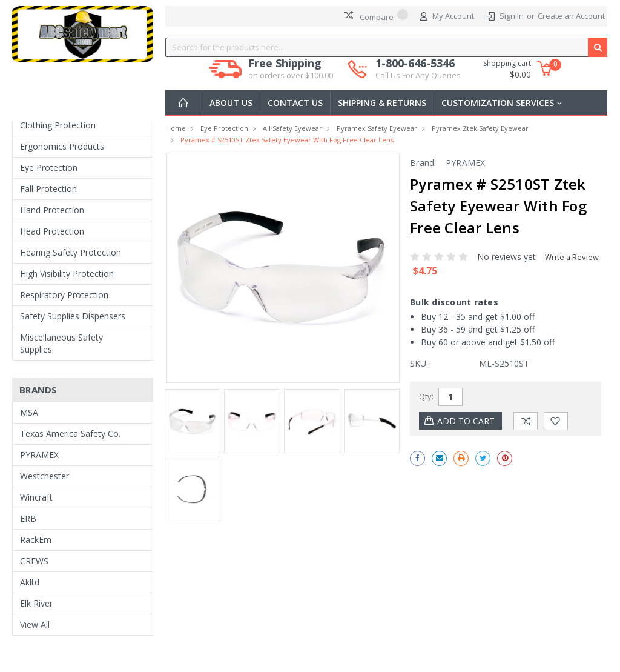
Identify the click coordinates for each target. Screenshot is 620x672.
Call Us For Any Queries (418, 75)
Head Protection (52, 231)
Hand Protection (52, 210)
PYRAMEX (39, 455)
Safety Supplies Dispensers (73, 316)
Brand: (423, 163)
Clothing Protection (58, 125)
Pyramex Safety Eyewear (377, 128)
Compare (376, 16)
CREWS (34, 561)
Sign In (512, 16)
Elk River (36, 603)
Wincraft (36, 497)
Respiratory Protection (64, 295)
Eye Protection (49, 168)
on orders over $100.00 (291, 75)
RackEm (36, 540)
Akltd (30, 582)
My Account (447, 16)
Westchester (45, 476)
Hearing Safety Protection (71, 252)
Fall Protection (48, 189)
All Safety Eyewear (292, 128)
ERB (28, 518)
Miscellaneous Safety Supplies (61, 343)
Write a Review (572, 257)
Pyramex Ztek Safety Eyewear (480, 128)
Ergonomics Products (62, 146)
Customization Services (502, 103)
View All (35, 624)
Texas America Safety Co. (70, 434)
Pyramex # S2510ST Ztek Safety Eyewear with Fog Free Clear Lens (287, 140)
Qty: (426, 396)
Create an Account (571, 16)
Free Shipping (291, 69)
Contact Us (295, 103)
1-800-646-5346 (418, 69)
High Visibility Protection (67, 274)
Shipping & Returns (382, 103)
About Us (231, 103)
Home (176, 128)
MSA (29, 412)
